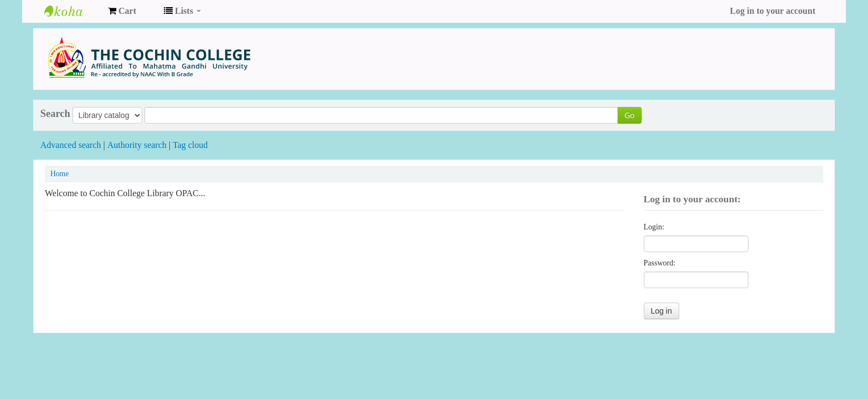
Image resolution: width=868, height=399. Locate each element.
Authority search (137, 145)
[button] (122, 11)
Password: (660, 263)
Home (60, 174)
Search (55, 114)
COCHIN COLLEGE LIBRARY (72, 11)
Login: (654, 227)
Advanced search (71, 145)
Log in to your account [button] (773, 11)
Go (629, 115)
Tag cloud (190, 145)
